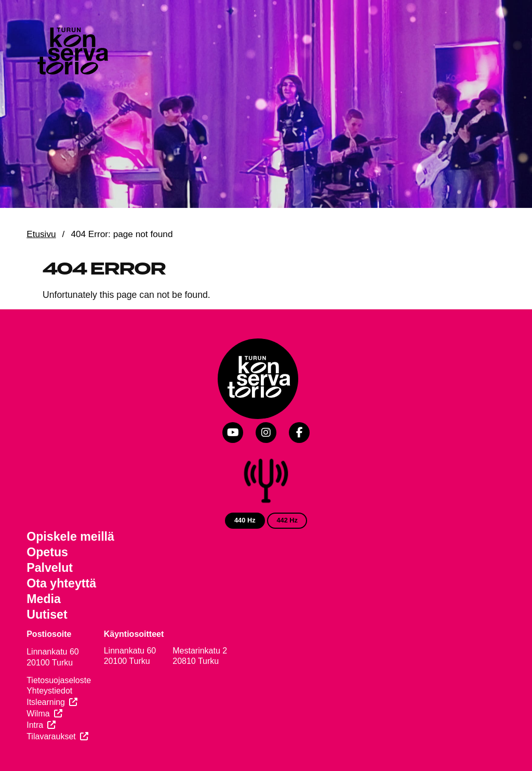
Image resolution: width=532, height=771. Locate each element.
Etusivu (41, 234)
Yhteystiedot (49, 691)
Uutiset (47, 615)
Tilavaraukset (51, 736)
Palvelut (50, 568)
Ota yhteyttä (61, 583)
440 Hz (245, 520)
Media (44, 599)
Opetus (47, 552)
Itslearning (46, 702)
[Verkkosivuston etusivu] (72, 53)
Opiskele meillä (70, 537)
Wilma (38, 714)
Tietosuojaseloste (59, 680)
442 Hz (287, 520)
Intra (35, 725)
